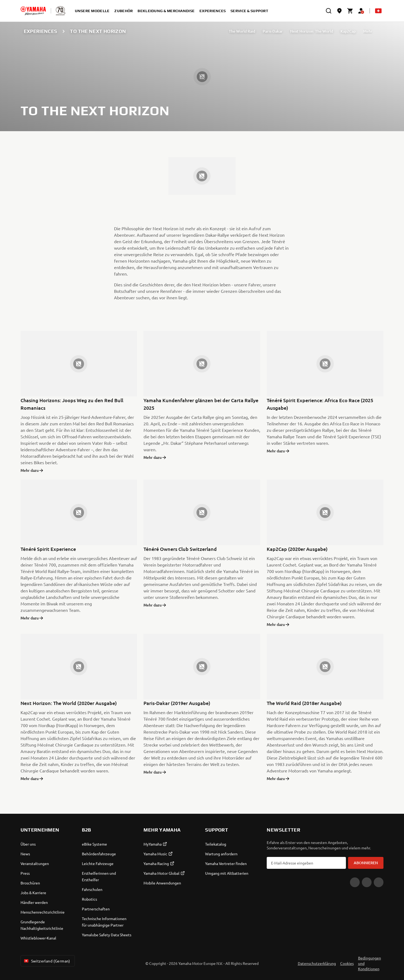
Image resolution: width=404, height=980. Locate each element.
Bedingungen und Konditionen (370, 963)
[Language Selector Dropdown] (378, 11)
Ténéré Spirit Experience (48, 549)
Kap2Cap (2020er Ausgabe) (297, 549)
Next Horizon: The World (312, 31)
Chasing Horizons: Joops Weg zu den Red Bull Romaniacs (72, 404)
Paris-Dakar (273, 31)
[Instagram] (379, 882)
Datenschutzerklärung (317, 963)
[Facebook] (367, 882)
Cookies (347, 963)
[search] (329, 11)
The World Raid (242, 31)
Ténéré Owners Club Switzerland (180, 549)
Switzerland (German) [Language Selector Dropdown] (47, 961)
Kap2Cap (348, 31)
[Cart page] (350, 11)
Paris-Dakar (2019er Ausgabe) (177, 703)
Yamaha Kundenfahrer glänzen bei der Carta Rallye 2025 (201, 404)
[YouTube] (355, 882)
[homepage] (33, 11)
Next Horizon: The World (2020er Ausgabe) (69, 703)
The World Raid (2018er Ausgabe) (304, 703)
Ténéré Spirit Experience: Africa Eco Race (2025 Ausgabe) (320, 404)
